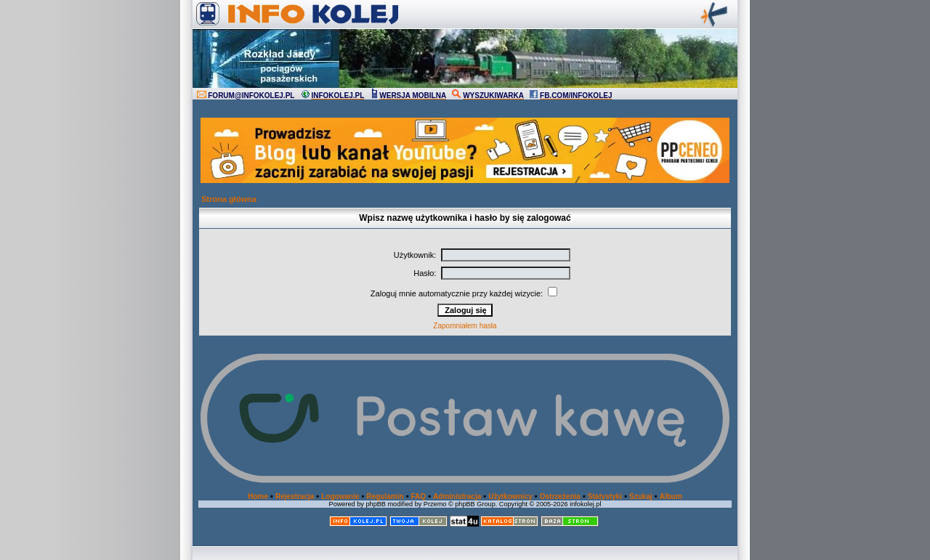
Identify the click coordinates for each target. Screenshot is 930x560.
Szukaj (641, 496)
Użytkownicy (510, 496)
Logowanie (340, 496)
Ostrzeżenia (560, 496)
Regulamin (385, 496)
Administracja (457, 496)
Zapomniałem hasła (465, 326)
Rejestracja (295, 496)
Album (671, 496)
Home (258, 496)
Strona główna (229, 199)
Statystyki (605, 496)
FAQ (419, 496)
